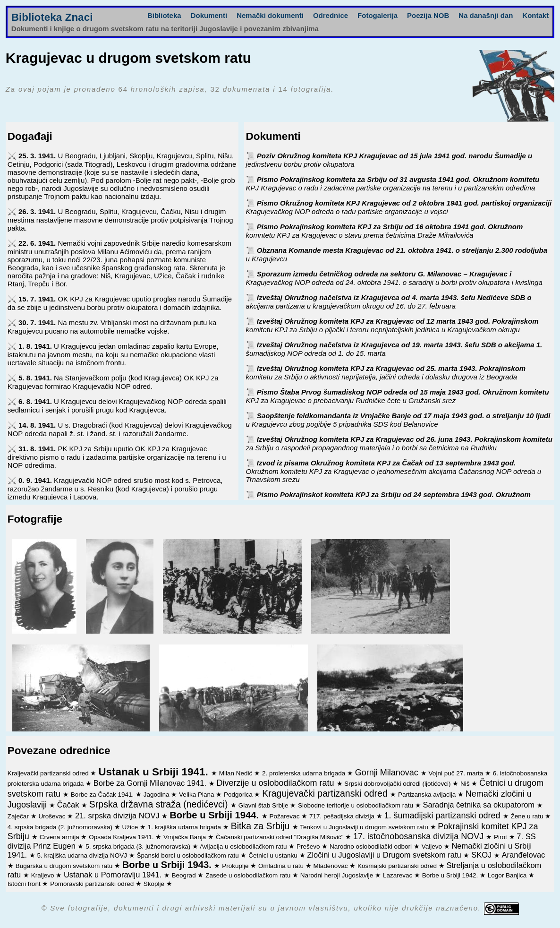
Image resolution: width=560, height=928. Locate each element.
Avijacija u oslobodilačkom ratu (244, 846)
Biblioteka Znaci (52, 17)
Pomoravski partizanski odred (93, 884)
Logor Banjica (508, 875)
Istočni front (25, 884)
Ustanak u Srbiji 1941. (155, 772)
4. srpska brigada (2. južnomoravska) (61, 827)
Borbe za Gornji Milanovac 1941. (151, 783)
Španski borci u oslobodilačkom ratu (189, 855)
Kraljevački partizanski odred (49, 773)
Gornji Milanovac (388, 773)
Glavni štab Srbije (264, 805)
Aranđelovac (524, 855)
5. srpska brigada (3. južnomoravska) (139, 846)
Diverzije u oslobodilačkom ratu (276, 783)
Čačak (69, 805)
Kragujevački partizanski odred (326, 793)
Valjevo (433, 846)
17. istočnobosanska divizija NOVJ (420, 836)
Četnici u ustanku (274, 855)
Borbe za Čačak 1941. (103, 795)
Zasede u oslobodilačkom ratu (249, 875)
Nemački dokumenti (270, 15)
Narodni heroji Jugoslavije (338, 875)
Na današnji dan (486, 15)
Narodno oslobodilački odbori (372, 846)
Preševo (309, 846)
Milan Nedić (237, 773)
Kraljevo (44, 875)
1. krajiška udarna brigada (185, 827)
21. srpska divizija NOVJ (118, 816)
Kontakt (535, 15)
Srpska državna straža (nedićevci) (160, 804)
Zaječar (19, 816)
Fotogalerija (378, 15)
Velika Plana (197, 795)
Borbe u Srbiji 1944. (216, 815)
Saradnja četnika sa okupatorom (479, 805)
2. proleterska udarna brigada (305, 773)
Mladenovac (332, 866)
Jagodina (157, 795)
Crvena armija (60, 837)
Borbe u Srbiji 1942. (451, 875)
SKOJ (483, 855)
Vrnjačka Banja (186, 837)
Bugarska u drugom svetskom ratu (65, 866)
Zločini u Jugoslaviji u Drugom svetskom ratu (385, 855)
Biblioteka (164, 15)
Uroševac (53, 816)
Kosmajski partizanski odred (398, 866)
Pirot (501, 837)
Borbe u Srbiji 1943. (168, 865)
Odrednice (331, 15)
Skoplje (155, 884)
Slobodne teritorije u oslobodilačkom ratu (356, 805)
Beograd (185, 875)
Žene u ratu (528, 816)
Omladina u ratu (282, 866)
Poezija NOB (428, 15)
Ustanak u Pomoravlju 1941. (114, 875)
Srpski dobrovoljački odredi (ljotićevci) (398, 784)
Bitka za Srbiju (262, 826)
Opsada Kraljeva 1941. (122, 837)
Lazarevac (399, 875)
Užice (131, 827)
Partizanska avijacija (428, 795)
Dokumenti (209, 15)
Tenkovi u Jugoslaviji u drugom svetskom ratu (365, 827)
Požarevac (286, 816)
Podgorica (239, 795)
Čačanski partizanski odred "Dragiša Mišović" (280, 837)
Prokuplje (236, 866)
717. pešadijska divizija (343, 816)
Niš (466, 784)
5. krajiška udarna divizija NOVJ (83, 855)
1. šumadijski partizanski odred (444, 816)
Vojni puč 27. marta (457, 773)
